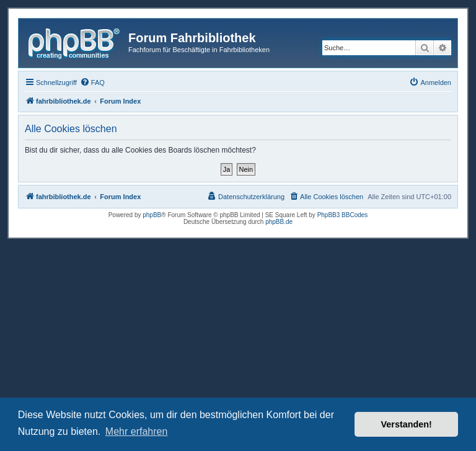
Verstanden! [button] (407, 424)
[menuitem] (92, 83)
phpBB (152, 215)
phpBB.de (279, 222)
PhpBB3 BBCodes (343, 215)
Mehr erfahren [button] (137, 431)
